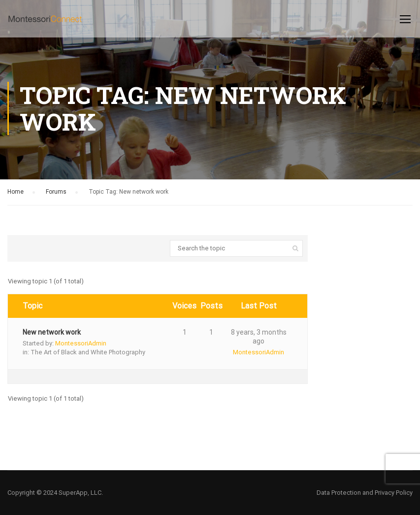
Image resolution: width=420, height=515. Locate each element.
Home (16, 192)
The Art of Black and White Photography (88, 352)
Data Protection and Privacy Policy (365, 493)
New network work (52, 332)
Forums (56, 192)
